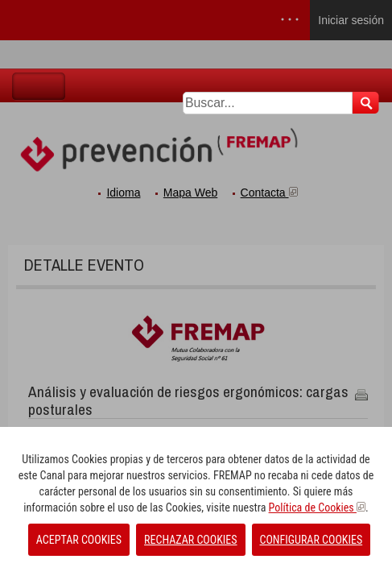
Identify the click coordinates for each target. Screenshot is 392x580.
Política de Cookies (317, 507)
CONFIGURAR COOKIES (312, 540)
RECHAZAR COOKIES (190, 540)
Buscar (366, 103)
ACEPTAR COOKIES (79, 540)
